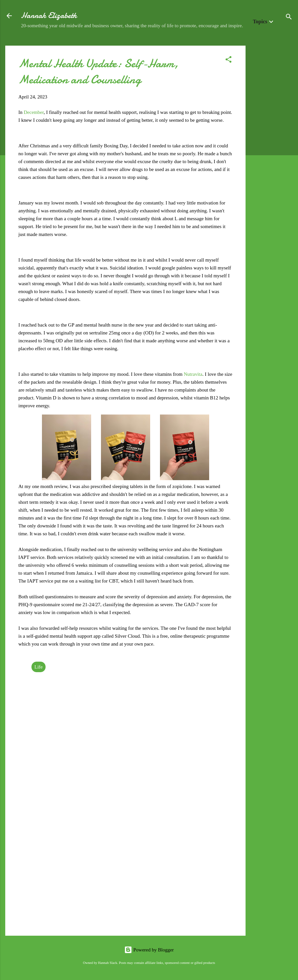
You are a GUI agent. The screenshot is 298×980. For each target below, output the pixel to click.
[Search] (289, 18)
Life (39, 667)
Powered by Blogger (149, 950)
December (34, 112)
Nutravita (193, 374)
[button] (228, 61)
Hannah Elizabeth (49, 16)
